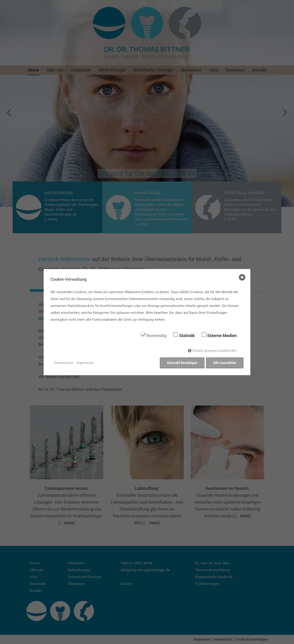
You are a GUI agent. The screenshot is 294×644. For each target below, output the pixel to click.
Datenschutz (64, 363)
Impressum (85, 363)
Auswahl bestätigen (182, 363)
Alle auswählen (225, 363)
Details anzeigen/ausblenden (215, 351)
